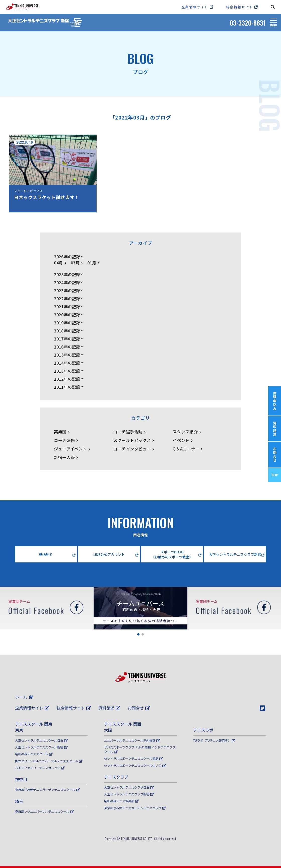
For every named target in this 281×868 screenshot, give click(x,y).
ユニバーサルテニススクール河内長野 (132, 740)
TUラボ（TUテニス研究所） (214, 740)
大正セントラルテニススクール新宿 (41, 747)
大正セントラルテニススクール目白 (41, 740)
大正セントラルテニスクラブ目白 (129, 787)
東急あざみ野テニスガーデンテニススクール (47, 790)
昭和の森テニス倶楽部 (121, 801)
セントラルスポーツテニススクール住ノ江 (135, 765)
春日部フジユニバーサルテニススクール (44, 811)
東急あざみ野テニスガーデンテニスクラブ (135, 808)
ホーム (24, 697)
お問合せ (139, 708)
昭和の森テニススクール (34, 754)
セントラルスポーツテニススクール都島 (133, 758)
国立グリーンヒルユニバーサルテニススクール (49, 761)
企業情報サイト (32, 708)
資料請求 (109, 708)
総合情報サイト (74, 708)
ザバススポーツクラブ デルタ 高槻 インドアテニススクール (140, 749)
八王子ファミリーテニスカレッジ (40, 768)
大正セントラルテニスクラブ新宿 (129, 794)
